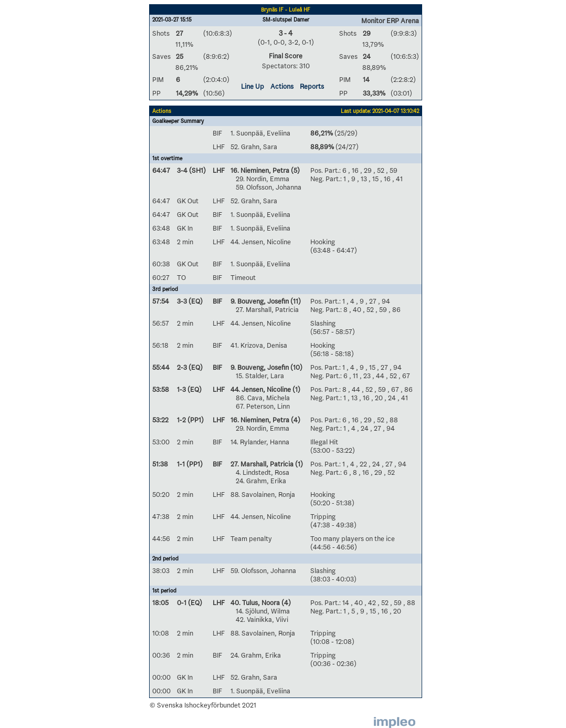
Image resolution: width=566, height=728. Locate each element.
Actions (282, 86)
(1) (296, 389)
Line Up (253, 86)
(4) (295, 420)
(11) (295, 301)
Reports (312, 86)
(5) (295, 170)
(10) (296, 367)
